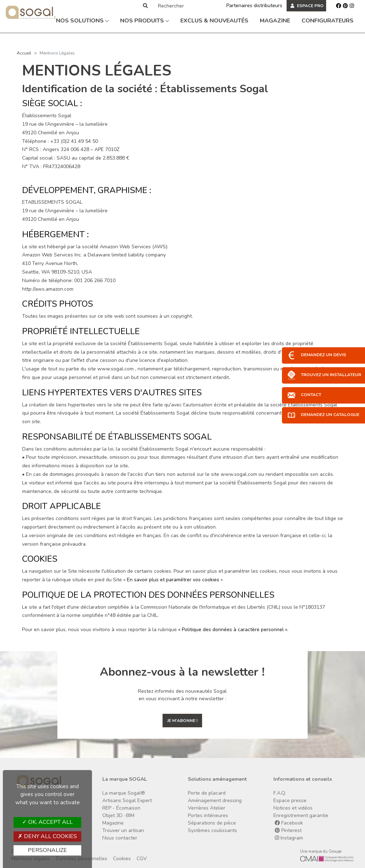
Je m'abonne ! (182, 721)
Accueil (24, 53)
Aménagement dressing (215, 801)
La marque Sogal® (124, 793)
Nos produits (145, 21)
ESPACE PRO (307, 6)
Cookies (122, 859)
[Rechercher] (184, 6)
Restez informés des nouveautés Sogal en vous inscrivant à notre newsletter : (182, 695)
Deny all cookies (47, 836)
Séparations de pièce (212, 823)
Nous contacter (120, 838)
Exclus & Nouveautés (214, 21)
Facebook (289, 823)
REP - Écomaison (121, 808)
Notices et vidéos (293, 808)
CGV (142, 859)
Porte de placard (207, 793)
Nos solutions (82, 21)
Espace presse (290, 801)
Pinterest (288, 830)
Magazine (275, 21)
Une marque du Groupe (321, 851)
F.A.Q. (280, 793)
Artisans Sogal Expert (127, 801)
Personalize (47, 850)
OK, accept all (47, 822)
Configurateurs (328, 21)
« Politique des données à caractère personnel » (233, 630)
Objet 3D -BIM (118, 815)
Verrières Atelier (207, 808)
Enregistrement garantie (301, 815)
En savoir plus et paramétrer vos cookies (173, 580)
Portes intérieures (208, 815)
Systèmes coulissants (212, 830)
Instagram (289, 838)
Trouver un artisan (123, 830)
